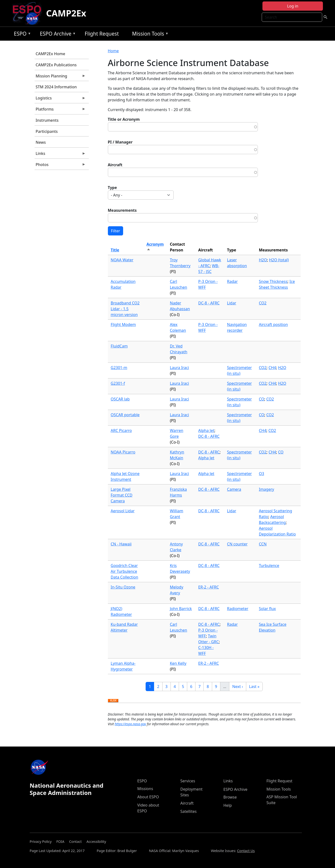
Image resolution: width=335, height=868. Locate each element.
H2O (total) (279, 260)
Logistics (60, 99)
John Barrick (181, 609)
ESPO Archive (57, 34)
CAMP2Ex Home (50, 54)
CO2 (263, 303)
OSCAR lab (120, 399)
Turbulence (269, 566)
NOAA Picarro (123, 452)
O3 (261, 474)
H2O (263, 260)
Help (228, 805)
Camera (234, 489)
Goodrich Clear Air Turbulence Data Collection (125, 571)
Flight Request (102, 34)
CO (261, 399)
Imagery (266, 489)
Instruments (47, 120)
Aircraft (115, 165)
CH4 (272, 368)
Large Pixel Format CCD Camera (122, 495)
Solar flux (267, 609)
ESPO (21, 34)
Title (115, 250)
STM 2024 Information (56, 87)
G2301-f (118, 383)
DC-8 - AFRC (209, 303)
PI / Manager (120, 142)
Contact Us (246, 851)
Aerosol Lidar (123, 511)
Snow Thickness (273, 281)
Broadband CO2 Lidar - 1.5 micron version (125, 309)
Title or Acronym (124, 119)
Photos (60, 166)
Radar (232, 281)
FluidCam (119, 346)
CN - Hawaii (121, 544)
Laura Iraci (179, 368)
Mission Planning (60, 77)
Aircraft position (273, 325)
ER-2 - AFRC (209, 587)
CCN (263, 544)
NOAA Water (122, 260)
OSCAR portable (125, 415)
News (41, 142)
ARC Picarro (121, 430)
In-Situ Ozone (123, 587)
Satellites (189, 811)
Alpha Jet (206, 430)
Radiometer (238, 609)
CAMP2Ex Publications (56, 65)
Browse (230, 797)
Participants (47, 131)
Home (113, 51)
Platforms (60, 110)
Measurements (122, 210)
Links (60, 155)
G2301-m (119, 368)
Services (188, 781)
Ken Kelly (178, 663)
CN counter (237, 544)
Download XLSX (113, 701)
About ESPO (148, 797)
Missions (145, 789)
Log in (293, 6)
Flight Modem (123, 325)
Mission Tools (149, 34)
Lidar (232, 303)
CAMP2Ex (66, 13)
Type (112, 188)
